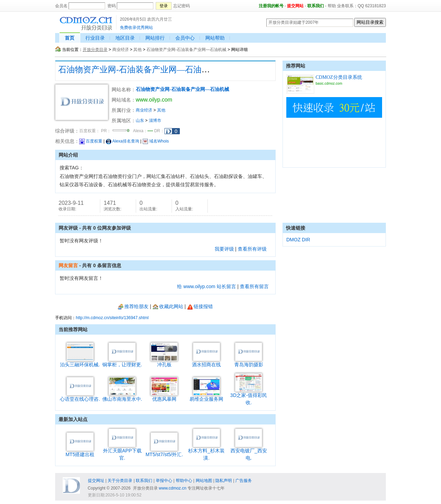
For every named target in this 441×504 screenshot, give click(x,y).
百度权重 (91, 141)
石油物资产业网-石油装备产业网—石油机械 (186, 50)
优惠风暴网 (164, 396)
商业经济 (121, 50)
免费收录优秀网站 (136, 28)
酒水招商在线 (206, 362)
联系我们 (316, 6)
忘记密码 (182, 6)
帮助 (332, 6)
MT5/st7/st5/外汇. (164, 452)
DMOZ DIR (298, 240)
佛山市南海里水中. (122, 396)
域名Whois (156, 141)
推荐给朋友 (133, 306)
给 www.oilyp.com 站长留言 (206, 286)
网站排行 (155, 38)
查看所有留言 (254, 286)
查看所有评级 (252, 249)
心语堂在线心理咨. (80, 396)
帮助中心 (184, 481)
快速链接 (296, 228)
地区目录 (125, 38)
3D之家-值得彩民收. (249, 396)
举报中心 (164, 481)
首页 (70, 38)
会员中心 (185, 38)
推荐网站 (296, 66)
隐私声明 (224, 481)
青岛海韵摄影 (249, 362)
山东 (140, 120)
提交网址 (96, 481)
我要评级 (224, 249)
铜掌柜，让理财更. (122, 362)
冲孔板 (164, 362)
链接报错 (200, 306)
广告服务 (244, 481)
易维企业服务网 (206, 396)
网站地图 (204, 481)
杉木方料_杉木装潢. (206, 452)
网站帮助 (215, 38)
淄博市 (155, 120)
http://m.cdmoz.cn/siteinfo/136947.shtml (112, 318)
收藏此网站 (168, 306)
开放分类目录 (95, 50)
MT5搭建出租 (80, 452)
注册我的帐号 (271, 6)
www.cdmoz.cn (173, 488)
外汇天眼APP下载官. (122, 452)
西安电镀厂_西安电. (249, 452)
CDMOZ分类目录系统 (339, 77)
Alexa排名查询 (122, 141)
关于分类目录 (120, 481)
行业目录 (95, 38)
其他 (137, 50)
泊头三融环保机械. (80, 362)
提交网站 (295, 6)
